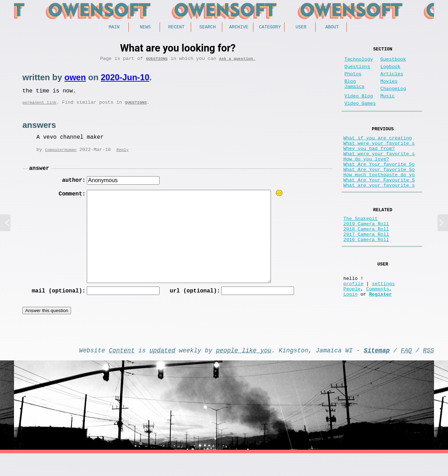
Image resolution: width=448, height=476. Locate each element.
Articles (392, 80)
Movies (389, 88)
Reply (123, 155)
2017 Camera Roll (366, 267)
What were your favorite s (379, 158)
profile (353, 323)
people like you (244, 371)
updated (162, 371)
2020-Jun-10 (125, 80)
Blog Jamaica (354, 92)
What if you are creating (378, 152)
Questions (157, 61)
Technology (359, 62)
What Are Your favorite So (379, 185)
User (301, 28)
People (352, 330)
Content (122, 371)
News (145, 28)
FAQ (406, 371)
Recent (177, 28)
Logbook (390, 71)
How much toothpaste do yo (379, 198)
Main (114, 28)
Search (208, 28)
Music (388, 106)
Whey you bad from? (369, 165)
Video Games (360, 115)
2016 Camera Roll (366, 274)
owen (75, 80)
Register (380, 337)
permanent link (39, 107)
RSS (428, 371)
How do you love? (366, 178)
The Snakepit (360, 247)
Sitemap (377, 371)
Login (351, 337)
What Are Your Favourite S (379, 205)
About (332, 28)
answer (39, 175)
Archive (239, 28)
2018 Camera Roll (366, 261)
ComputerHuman (61, 155)
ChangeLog (393, 97)
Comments (377, 330)
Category (270, 28)
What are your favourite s (379, 212)
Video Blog (359, 106)
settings (383, 323)
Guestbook (393, 62)
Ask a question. (237, 61)
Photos (353, 80)
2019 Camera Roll (366, 254)
